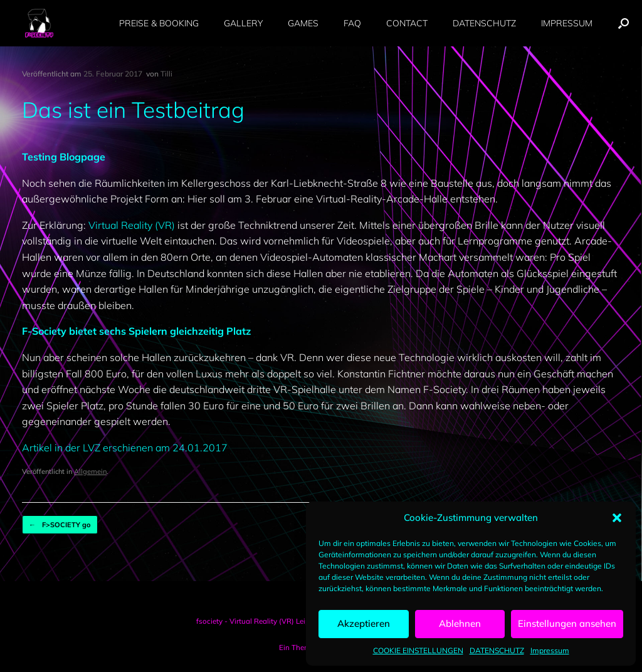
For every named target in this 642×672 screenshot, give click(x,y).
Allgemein (90, 471)
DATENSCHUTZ (497, 650)
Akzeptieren (364, 623)
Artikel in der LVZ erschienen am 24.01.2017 (125, 448)
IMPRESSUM (567, 23)
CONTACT (407, 23)
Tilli (166, 74)
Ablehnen (460, 623)
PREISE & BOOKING (159, 23)
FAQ (352, 23)
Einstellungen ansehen (567, 623)
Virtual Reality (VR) (132, 225)
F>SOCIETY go (60, 525)
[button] (617, 518)
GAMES (303, 23)
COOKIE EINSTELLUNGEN (418, 650)
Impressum (550, 650)
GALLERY (243, 23)
